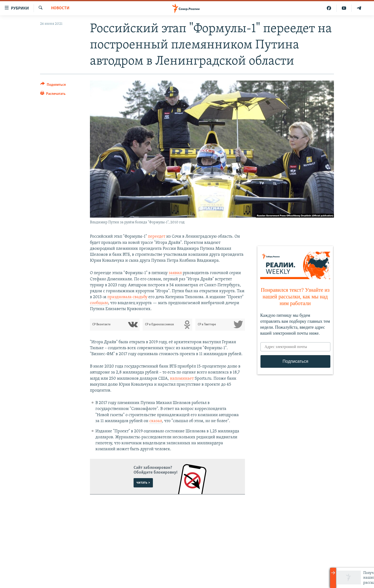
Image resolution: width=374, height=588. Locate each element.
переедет (157, 237)
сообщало (99, 303)
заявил (175, 273)
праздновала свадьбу (127, 297)
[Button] (53, 85)
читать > (143, 483)
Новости (60, 8)
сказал (156, 421)
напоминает (182, 379)
